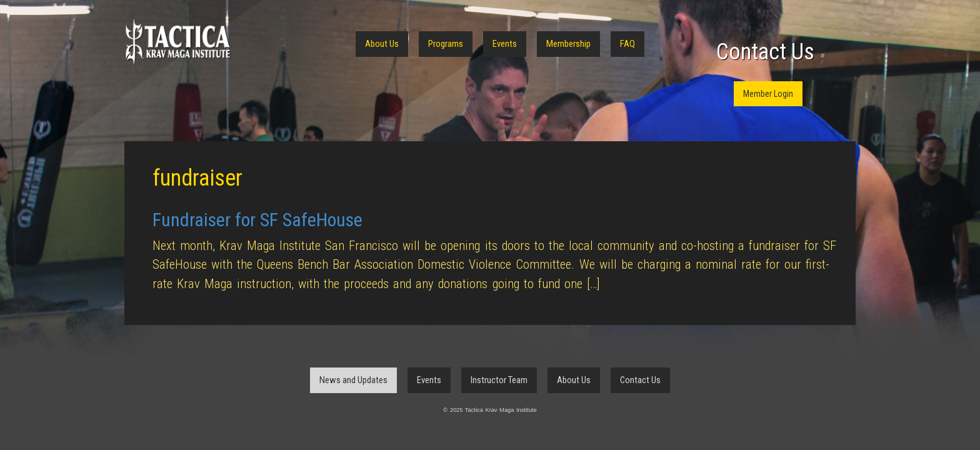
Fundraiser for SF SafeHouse (257, 220)
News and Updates (353, 380)
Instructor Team (499, 380)
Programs (446, 44)
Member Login (768, 94)
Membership (568, 44)
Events (505, 44)
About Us (382, 44)
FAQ (627, 44)
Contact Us (765, 52)
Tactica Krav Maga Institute (177, 42)
